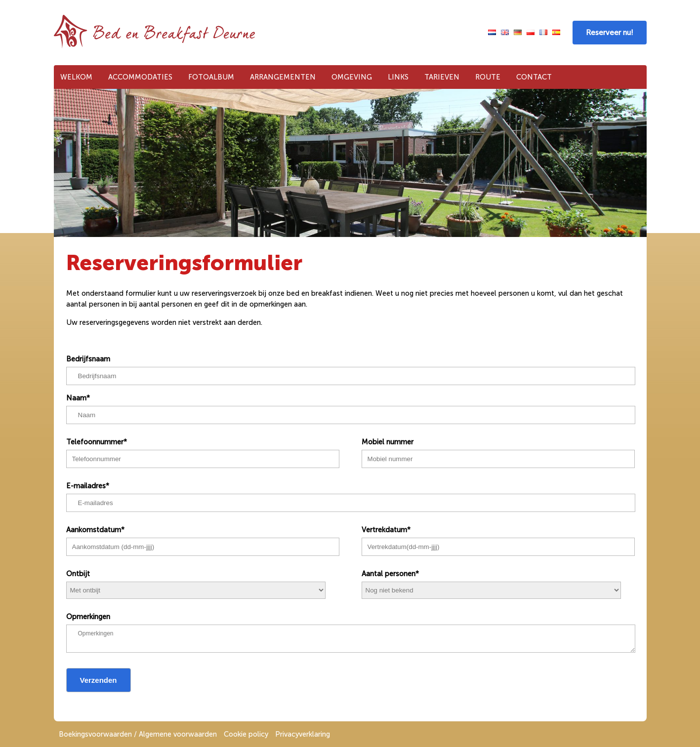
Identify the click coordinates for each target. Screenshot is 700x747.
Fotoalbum (211, 77)
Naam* (78, 398)
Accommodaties (140, 77)
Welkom (76, 77)
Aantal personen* (390, 574)
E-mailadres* (88, 486)
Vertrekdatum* (386, 530)
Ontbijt (78, 574)
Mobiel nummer (388, 442)
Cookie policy (246, 734)
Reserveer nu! (610, 33)
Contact (534, 77)
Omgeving (352, 77)
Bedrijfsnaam (88, 359)
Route (488, 77)
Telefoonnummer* (97, 442)
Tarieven (442, 77)
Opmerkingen (88, 617)
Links (398, 77)
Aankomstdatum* (95, 530)
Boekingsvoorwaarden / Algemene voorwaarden (138, 734)
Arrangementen (283, 77)
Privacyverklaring (303, 734)
